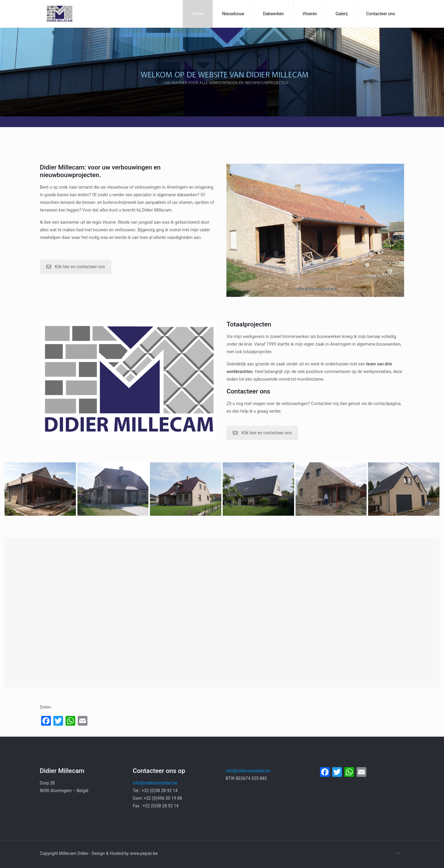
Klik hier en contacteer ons (76, 267)
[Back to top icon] (398, 853)
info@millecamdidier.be (155, 783)
